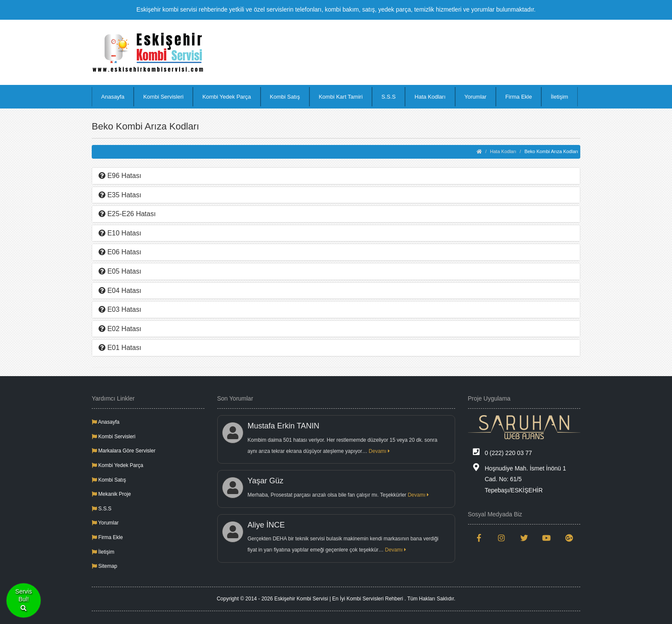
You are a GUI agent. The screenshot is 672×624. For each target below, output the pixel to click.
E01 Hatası (120, 348)
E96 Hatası (120, 176)
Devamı (379, 451)
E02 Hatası (120, 329)
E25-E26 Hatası (127, 214)
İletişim (559, 97)
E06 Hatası (120, 252)
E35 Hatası (120, 195)
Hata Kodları (430, 97)
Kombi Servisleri (163, 97)
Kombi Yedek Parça (226, 97)
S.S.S (388, 97)
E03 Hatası (120, 309)
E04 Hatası (120, 291)
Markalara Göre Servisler (124, 451)
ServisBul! (24, 601)
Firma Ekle (519, 97)
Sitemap (104, 566)
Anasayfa (113, 97)
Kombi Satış (285, 97)
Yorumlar (476, 97)
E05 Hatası (120, 271)
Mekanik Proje (111, 494)
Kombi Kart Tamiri (341, 97)
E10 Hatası (120, 233)
